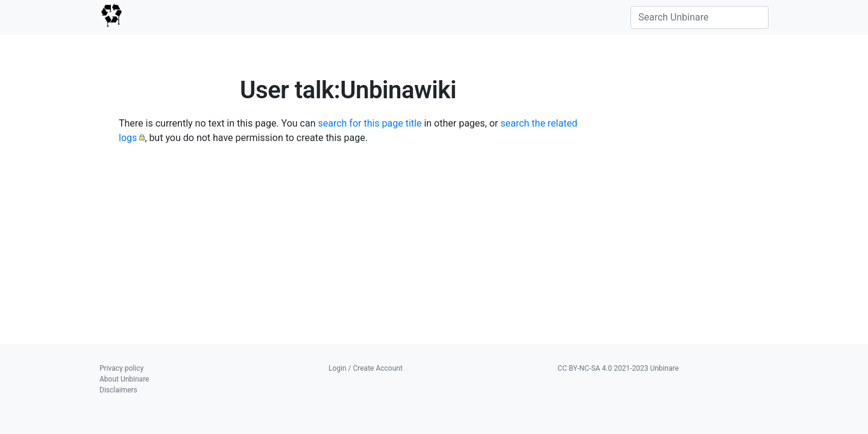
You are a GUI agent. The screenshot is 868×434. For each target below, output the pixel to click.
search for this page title (370, 123)
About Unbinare (124, 379)
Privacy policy (121, 368)
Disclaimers (118, 390)
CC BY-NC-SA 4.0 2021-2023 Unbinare (618, 368)
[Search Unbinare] (700, 17)
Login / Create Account (366, 368)
